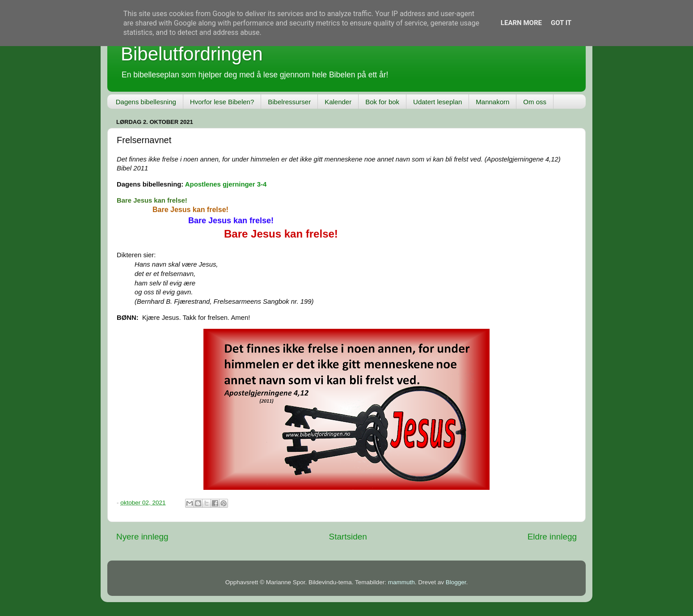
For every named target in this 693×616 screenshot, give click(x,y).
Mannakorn (492, 102)
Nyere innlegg (142, 537)
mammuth (401, 582)
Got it (561, 23)
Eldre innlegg (552, 537)
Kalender (338, 102)
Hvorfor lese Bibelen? (222, 102)
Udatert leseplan (437, 102)
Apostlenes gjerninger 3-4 (226, 184)
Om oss (535, 102)
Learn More (521, 23)
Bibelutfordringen (192, 54)
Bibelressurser (289, 102)
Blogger (456, 582)
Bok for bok (382, 102)
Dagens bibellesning (146, 102)
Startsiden (348, 537)
